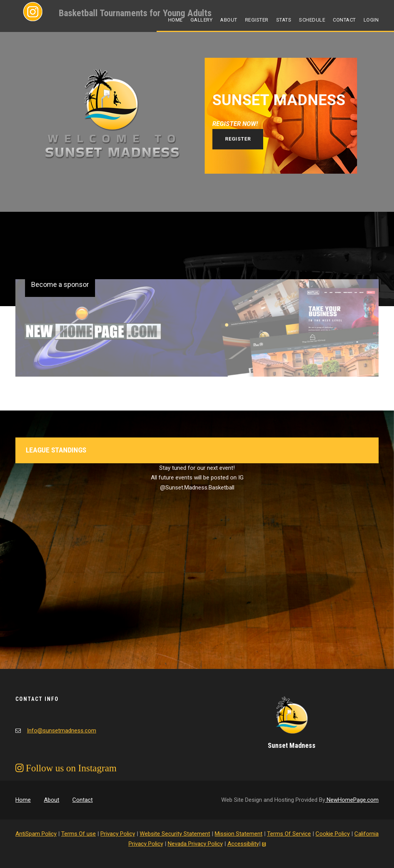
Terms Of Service (289, 834)
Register (257, 20)
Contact (344, 20)
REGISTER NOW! (235, 124)
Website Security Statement (175, 834)
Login (371, 20)
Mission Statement (239, 834)
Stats (284, 20)
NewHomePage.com (352, 800)
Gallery (202, 20)
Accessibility (243, 844)
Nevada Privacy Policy (195, 844)
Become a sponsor (60, 284)
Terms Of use (78, 834)
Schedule (312, 20)
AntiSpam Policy (36, 834)
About (229, 20)
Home (175, 20)
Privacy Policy (118, 834)
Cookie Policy (333, 834)
